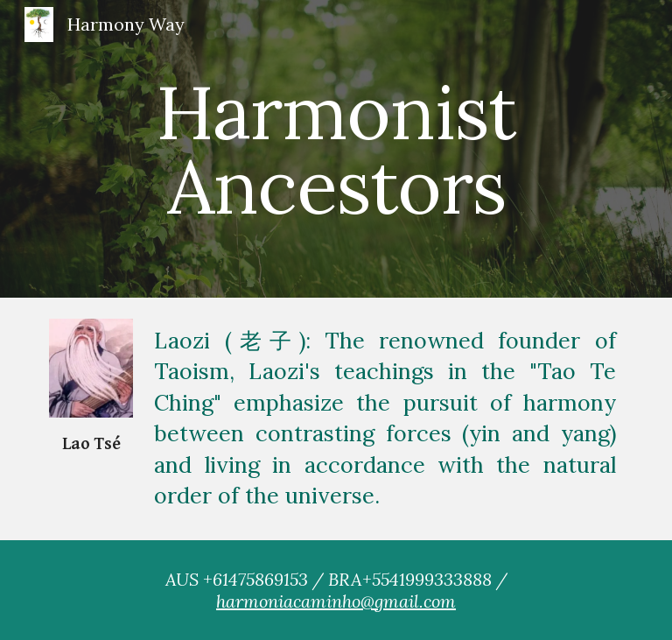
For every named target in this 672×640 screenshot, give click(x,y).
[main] (336, 149)
